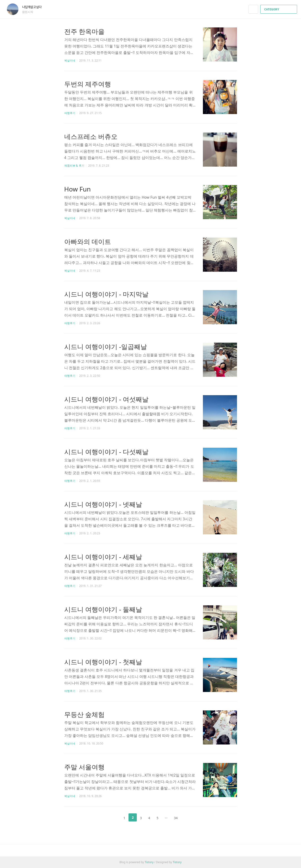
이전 (113, 818)
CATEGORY (279, 9)
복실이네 (70, 60)
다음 (188, 818)
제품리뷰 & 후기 (74, 166)
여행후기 (70, 113)
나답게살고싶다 (34, 7)
